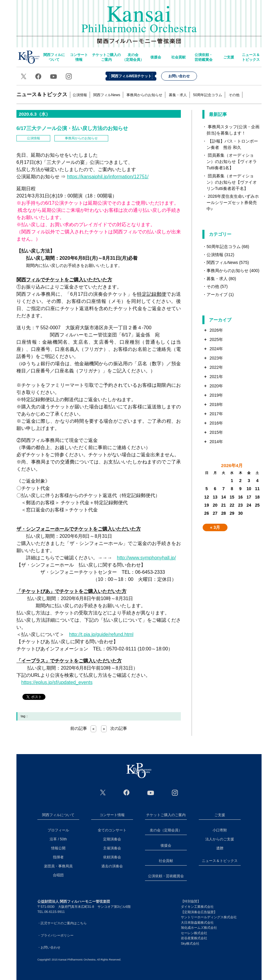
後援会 (156, 57)
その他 (234, 95)
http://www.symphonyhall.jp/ (146, 558)
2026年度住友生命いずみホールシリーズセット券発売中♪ (233, 203)
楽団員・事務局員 (58, 866)
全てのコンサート (112, 830)
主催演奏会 (112, 848)
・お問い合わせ (49, 947)
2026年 (216, 330)
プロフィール (58, 830)
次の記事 (114, 728)
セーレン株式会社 (194, 933)
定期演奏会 (112, 839)
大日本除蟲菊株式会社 (197, 922)
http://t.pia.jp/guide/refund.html (101, 634)
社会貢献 (178, 57)
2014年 (216, 442)
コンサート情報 (79, 57)
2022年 (216, 367)
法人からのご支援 (220, 839)
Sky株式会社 (190, 943)
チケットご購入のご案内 (106, 57)
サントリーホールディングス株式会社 (209, 917)
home (29, 57)
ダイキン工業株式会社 (197, 907)
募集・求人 (178, 95)
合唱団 (58, 875)
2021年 (216, 377)
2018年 (216, 404)
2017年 (216, 414)
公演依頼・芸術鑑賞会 (204, 57)
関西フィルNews (107, 95)
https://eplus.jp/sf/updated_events (57, 682)
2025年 (216, 339)
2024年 (216, 349)
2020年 (216, 386)
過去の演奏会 (112, 866)
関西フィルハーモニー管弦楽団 (139, 21)
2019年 (216, 395)
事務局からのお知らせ (144, 95)
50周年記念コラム (208, 95)
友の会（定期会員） (133, 57)
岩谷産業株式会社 (194, 938)
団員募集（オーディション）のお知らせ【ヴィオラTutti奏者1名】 (232, 161)
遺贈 (220, 848)
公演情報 (80, 95)
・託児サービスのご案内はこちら (62, 923)
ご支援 (229, 57)
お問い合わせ (179, 76)
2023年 (216, 358)
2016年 (216, 423)
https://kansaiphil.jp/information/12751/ (108, 177)
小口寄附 (220, 830)
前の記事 (83, 728)
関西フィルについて (54, 57)
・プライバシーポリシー (55, 935)
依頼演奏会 (112, 857)
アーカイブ (217, 295)
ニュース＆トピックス (251, 57)
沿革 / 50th (58, 839)
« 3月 (215, 527)
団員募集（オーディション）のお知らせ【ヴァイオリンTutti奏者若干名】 (232, 182)
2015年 (216, 432)
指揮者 (58, 857)
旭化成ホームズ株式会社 (199, 928)
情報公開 (58, 848)
